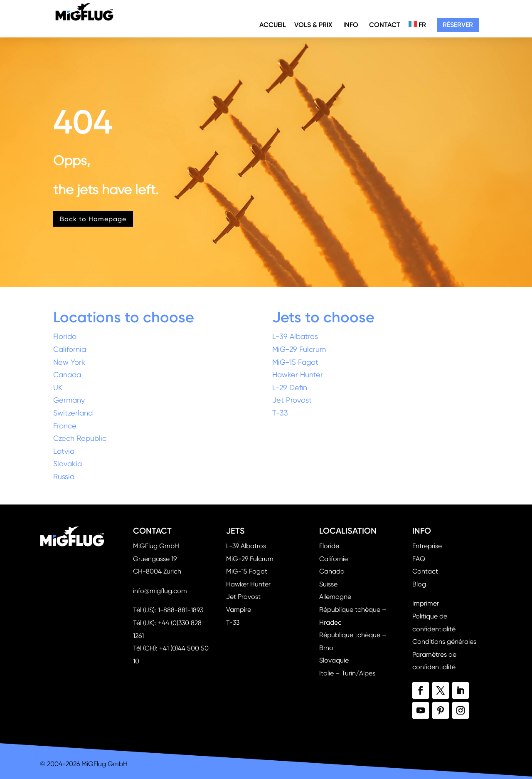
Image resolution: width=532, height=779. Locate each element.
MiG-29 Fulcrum (299, 349)
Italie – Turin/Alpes (347, 673)
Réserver (458, 25)
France (65, 426)
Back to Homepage (93, 219)
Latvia (64, 451)
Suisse (328, 584)
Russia (64, 476)
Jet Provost (292, 400)
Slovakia (68, 464)
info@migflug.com (160, 591)
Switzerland (73, 413)
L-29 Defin (290, 387)
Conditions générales (444, 642)
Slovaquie (334, 660)
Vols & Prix (313, 25)
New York (69, 362)
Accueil (273, 25)
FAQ (419, 559)
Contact (385, 25)
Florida (65, 336)
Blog (419, 584)
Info (351, 25)
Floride (329, 546)
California (70, 349)
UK (58, 387)
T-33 (280, 413)
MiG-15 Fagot (295, 362)
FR (417, 25)
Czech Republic (80, 438)
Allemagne (335, 597)
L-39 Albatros (295, 336)
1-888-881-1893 (181, 610)
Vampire (239, 610)
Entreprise (427, 546)
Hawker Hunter (298, 375)
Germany (69, 400)
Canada (67, 375)
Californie (334, 559)
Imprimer (426, 603)
